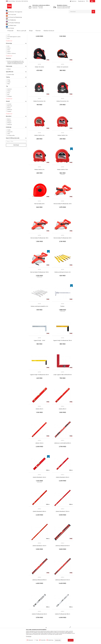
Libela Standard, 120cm (39, 385)
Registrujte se (81, 1)
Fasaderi (9, 127)
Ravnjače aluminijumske (13, 26)
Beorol (7, 17)
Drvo (9, 54)
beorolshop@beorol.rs (20, 592)
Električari (10, 125)
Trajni (37, 640)
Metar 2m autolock (39, 82)
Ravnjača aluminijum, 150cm (84, 520)
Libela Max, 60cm (84, 453)
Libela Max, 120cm (62, 486)
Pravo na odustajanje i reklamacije (60, 596)
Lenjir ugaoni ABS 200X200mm (39, 284)
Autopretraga (50, 19)
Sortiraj (57, 19)
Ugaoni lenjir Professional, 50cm (84, 250)
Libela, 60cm (62, 284)
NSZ (9, 36)
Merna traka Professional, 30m (39, 183)
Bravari (9, 123)
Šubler (84, 216)
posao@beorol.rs (19, 611)
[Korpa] (92, 2)
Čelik (9, 50)
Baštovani (10, 122)
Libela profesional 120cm (39, 419)
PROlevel (10, 140)
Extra (9, 108)
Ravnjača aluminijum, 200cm (39, 554)
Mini (8, 110)
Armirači (9, 120)
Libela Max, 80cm (39, 486)
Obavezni (31, 640)
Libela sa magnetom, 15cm (39, 520)
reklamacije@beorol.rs (20, 601)
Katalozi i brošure (33, 596)
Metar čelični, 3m (62, 115)
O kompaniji (32, 586)
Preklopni (10, 112)
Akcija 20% (10, 147)
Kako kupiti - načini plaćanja (58, 592)
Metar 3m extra (84, 48)
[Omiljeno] (87, 1)
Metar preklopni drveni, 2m (39, 216)
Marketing (51, 640)
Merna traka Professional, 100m (84, 183)
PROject (9, 138)
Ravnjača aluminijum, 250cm (62, 554)
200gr (9, 97)
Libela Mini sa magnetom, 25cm (84, 486)
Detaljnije (29, 636)
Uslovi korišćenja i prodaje (58, 586)
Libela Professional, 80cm (84, 419)
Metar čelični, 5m (84, 115)
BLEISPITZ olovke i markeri (13, 30)
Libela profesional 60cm (62, 385)
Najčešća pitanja (56, 598)
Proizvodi (12, 17)
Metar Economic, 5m (84, 82)
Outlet (9, 146)
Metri (8, 23)
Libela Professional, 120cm (39, 453)
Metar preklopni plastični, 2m (62, 216)
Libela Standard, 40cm (84, 318)
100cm (9, 64)
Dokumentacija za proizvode (36, 598)
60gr (9, 99)
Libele (8, 25)
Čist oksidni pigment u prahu (14, 52)
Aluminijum (10, 49)
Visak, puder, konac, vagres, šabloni (15, 28)
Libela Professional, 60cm (62, 419)
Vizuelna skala (11, 90)
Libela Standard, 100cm (84, 351)
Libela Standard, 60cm (39, 351)
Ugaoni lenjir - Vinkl (39, 250)
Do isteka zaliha (11, 151)
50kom (9, 85)
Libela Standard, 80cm (62, 351)
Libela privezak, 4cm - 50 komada (62, 520)
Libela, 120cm (39, 318)
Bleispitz (9, 137)
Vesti (30, 590)
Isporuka (54, 594)
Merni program (18, 17)
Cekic (9, 149)
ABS (8, 47)
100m (9, 65)
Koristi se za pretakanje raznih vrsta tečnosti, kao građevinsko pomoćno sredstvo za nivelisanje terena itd (16, 78)
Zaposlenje (32, 592)
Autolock (9, 105)
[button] (82, 12)
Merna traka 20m (62, 149)
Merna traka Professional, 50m (62, 183)
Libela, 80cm (84, 284)
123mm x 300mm (12, 69)
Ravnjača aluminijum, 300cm (84, 554)
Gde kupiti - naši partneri (35, 594)
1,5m (8, 62)
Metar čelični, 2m (39, 115)
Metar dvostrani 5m (62, 48)
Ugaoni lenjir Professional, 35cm (62, 250)
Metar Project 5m (39, 48)
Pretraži (16, 161)
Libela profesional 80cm (84, 385)
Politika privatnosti (56, 590)
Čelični (9, 106)
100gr (9, 96)
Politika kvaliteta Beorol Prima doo (38, 588)
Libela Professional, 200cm (62, 453)
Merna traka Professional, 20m (84, 149)
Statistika (43, 640)
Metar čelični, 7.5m (39, 149)
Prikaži (79, 19)
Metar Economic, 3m (62, 82)
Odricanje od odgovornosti (58, 588)
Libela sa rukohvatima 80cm (62, 318)
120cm (9, 67)
